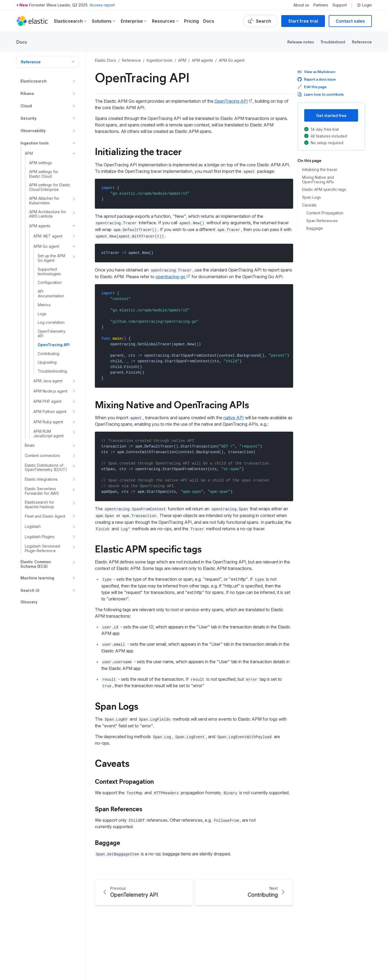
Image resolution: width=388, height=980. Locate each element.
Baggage (108, 842)
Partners (321, 5)
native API (234, 418)
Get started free (331, 115)
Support (340, 5)
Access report (102, 5)
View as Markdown (316, 72)
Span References (119, 809)
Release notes (301, 42)
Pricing (191, 21)
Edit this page (312, 87)
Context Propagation (124, 781)
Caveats (112, 763)
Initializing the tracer (138, 151)
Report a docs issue (316, 79)
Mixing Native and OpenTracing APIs (172, 404)
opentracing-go (171, 277)
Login (364, 5)
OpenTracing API (231, 101)
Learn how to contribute (321, 94)
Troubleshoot (333, 42)
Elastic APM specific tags (148, 548)
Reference (362, 42)
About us (301, 5)
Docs (209, 21)
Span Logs (117, 706)
